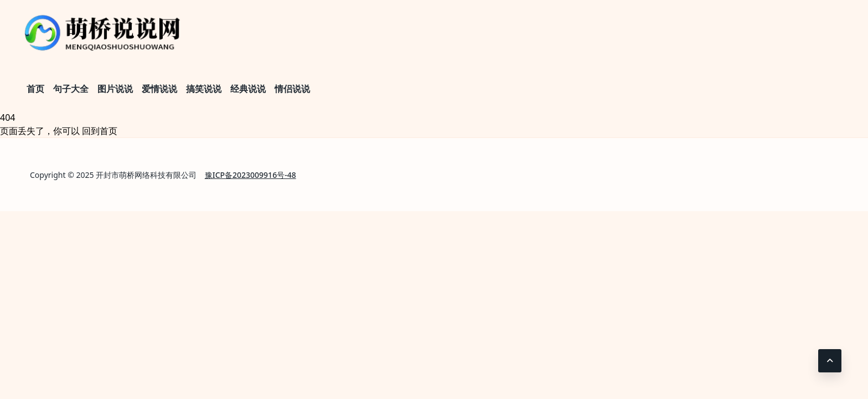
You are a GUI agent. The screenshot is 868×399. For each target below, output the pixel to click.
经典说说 (248, 89)
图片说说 (115, 89)
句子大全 (71, 89)
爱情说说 (159, 89)
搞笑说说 (204, 89)
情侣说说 (292, 89)
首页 (35, 89)
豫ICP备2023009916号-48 (250, 175)
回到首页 (100, 131)
